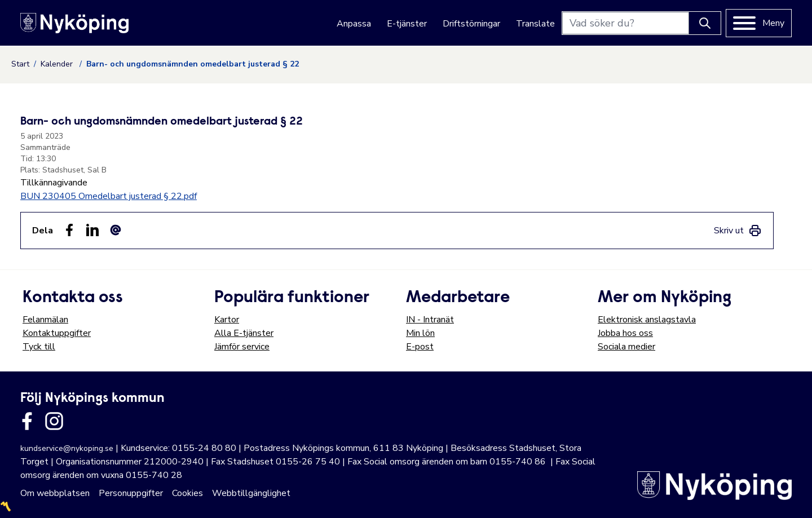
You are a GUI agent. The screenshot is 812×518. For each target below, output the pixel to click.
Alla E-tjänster (244, 333)
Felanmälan (45, 320)
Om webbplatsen (55, 493)
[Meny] (759, 23)
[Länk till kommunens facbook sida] (27, 421)
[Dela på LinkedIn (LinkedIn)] (92, 230)
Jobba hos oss (625, 333)
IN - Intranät (430, 320)
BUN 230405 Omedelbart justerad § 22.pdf (109, 196)
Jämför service (242, 347)
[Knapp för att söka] (705, 23)
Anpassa (354, 24)
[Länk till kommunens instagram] (54, 421)
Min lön (420, 333)
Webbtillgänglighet (251, 493)
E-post (420, 347)
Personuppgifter (131, 493)
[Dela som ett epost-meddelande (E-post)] (116, 230)
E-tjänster (407, 24)
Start (20, 64)
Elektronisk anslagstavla (647, 320)
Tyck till (39, 347)
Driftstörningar (471, 24)
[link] (738, 231)
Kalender (58, 64)
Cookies (187, 493)
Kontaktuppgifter (57, 333)
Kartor (227, 320)
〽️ (6, 507)
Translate (535, 24)
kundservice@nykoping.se (67, 448)
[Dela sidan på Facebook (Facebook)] (69, 230)
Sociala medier (626, 347)
